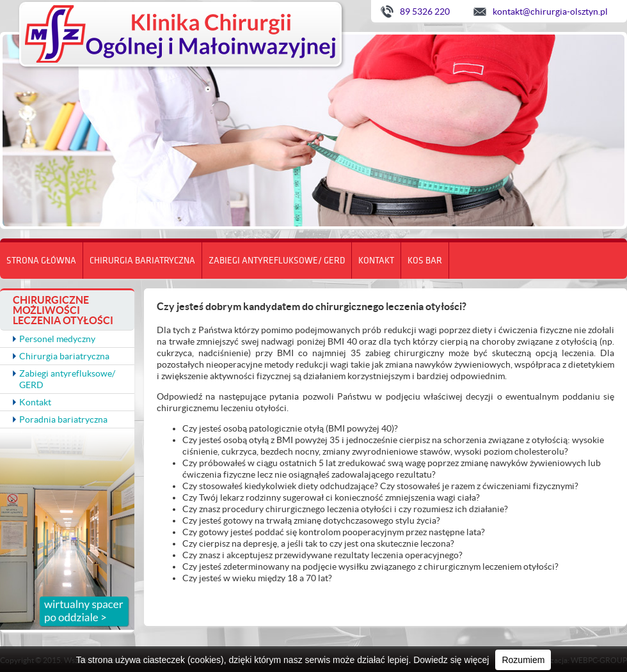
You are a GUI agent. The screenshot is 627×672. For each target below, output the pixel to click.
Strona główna (41, 260)
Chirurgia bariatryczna (142, 260)
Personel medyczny (57, 339)
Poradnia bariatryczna (63, 419)
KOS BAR (425, 260)
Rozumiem (523, 660)
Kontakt (376, 260)
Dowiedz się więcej (451, 660)
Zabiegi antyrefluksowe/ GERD (277, 260)
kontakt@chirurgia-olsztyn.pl (550, 12)
